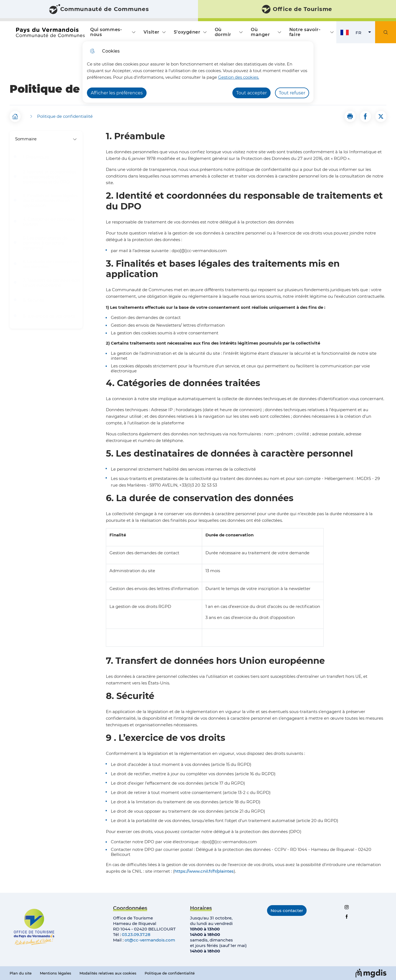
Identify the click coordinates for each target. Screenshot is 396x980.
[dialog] (198, 72)
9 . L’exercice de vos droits (49, 316)
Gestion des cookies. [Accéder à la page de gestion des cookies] (239, 77)
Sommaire (46, 139)
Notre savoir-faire (305, 32)
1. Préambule (36, 157)
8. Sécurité (34, 300)
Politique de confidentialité (170, 973)
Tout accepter (251, 93)
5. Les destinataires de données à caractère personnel (45, 243)
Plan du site (21, 973)
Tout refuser (292, 93)
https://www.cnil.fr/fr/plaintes (204, 871)
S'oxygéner (187, 32)
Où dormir (223, 32)
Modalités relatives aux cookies (108, 973)
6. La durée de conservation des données (51, 264)
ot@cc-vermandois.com (150, 940)
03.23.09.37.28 (136, 934)
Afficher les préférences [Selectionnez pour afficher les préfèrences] (117, 93)
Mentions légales (56, 973)
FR (365, 34)
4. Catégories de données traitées (49, 222)
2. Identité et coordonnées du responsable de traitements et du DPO (50, 177)
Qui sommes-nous (106, 32)
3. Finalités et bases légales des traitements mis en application (50, 201)
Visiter (152, 32)
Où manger (260, 32)
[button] (350, 116)
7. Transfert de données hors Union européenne (52, 283)
